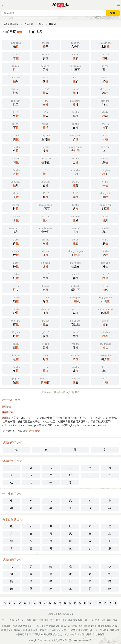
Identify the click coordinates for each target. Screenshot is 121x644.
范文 (98, 620)
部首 (47, 620)
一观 (75, 299)
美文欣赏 (58, 634)
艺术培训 (85, 630)
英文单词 (78, 620)
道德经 (73, 634)
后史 (75, 265)
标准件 (81, 634)
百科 (109, 620)
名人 (17, 620)
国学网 (74, 626)
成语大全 (66, 630)
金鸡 (46, 137)
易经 (20, 626)
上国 (75, 253)
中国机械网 (47, 634)
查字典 (52, 626)
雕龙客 (91, 626)
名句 (23, 620)
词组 (70, 620)
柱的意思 (35, 431)
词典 (52, 620)
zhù (11, 412)
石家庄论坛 (46, 630)
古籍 (12, 620)
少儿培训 (95, 630)
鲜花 (95, 634)
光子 (75, 149)
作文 (92, 620)
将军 (105, 207)
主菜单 (118, 5)
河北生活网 (106, 626)
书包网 (101, 634)
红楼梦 (66, 634)
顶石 (75, 68)
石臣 (46, 207)
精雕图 (59, 626)
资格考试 (56, 630)
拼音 (41, 620)
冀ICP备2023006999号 (80, 640)
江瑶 (16, 230)
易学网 (67, 626)
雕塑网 (111, 630)
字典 (35, 620)
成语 (64, 620)
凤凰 (105, 311)
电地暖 (88, 634)
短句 (86, 620)
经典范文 (9, 630)
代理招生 (27, 626)
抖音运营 (83, 626)
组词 (41, 24)
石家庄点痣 (19, 630)
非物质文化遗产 (40, 626)
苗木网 (103, 630)
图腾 (105, 357)
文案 (103, 620)
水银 (105, 45)
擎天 (46, 230)
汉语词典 (29, 24)
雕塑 (98, 626)
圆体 (46, 380)
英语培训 (75, 630)
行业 (115, 620)
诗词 (29, 620)
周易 (15, 626)
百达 (75, 322)
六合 (75, 45)
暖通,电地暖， (32, 630)
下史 (46, 160)
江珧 (105, 299)
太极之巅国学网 (11, 24)
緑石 (75, 288)
